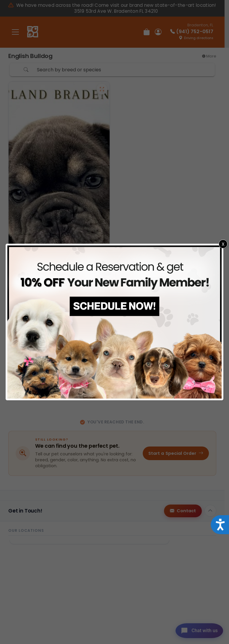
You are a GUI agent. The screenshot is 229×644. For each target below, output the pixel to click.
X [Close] (223, 244)
